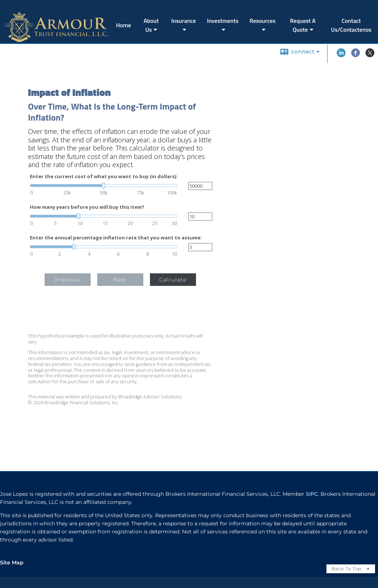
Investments (223, 21)
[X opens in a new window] (370, 55)
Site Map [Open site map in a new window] (12, 563)
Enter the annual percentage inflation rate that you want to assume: (116, 238)
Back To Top (351, 569)
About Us (151, 25)
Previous (67, 280)
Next (120, 280)
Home (124, 25)
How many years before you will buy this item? (87, 207)
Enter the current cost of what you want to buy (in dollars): (104, 177)
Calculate (173, 280)
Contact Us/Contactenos (351, 25)
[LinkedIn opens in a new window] (341, 55)
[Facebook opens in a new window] (356, 55)
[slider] (104, 186)
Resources (262, 21)
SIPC (312, 494)
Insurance (184, 21)
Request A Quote (303, 25)
